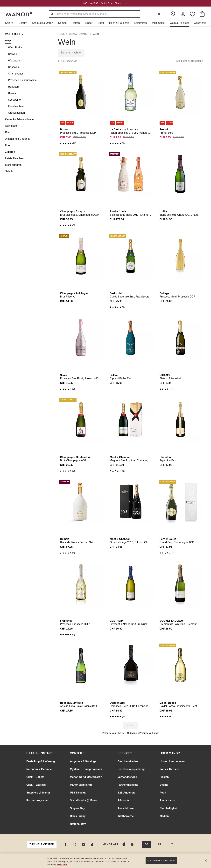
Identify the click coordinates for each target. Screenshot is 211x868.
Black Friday (78, 816)
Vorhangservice (127, 777)
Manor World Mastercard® (86, 777)
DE (161, 14)
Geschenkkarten (128, 761)
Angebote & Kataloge (83, 761)
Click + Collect (35, 777)
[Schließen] (206, 861)
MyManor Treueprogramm (86, 769)
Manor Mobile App (81, 785)
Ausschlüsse (126, 808)
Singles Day (77, 808)
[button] (11, 23)
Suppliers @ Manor (38, 793)
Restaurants (167, 800)
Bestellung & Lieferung (41, 761)
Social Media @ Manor (84, 800)
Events (164, 785)
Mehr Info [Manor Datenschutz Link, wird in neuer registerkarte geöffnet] (62, 865)
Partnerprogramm (37, 800)
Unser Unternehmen (172, 761)
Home (61, 34)
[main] (105, 861)
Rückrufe (123, 800)
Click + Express (36, 785)
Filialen (164, 777)
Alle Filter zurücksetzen (190, 61)
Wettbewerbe (126, 816)
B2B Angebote (127, 793)
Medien (164, 816)
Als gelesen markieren (161, 860)
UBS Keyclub (78, 793)
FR (159, 844)
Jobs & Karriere (169, 769)
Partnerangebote (128, 785)
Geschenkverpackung (131, 769)
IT (172, 844)
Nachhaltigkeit (169, 808)
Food (163, 793)
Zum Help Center (42, 844)
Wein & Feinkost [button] (79, 34)
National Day (78, 824)
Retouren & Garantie (39, 769)
